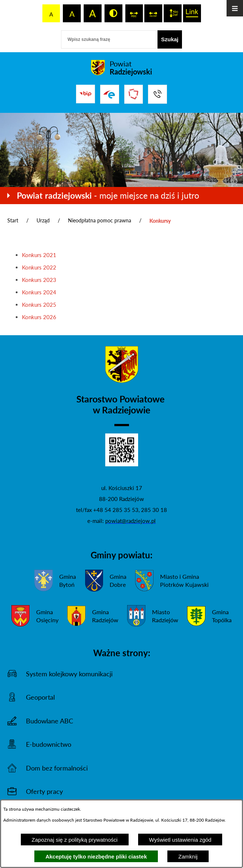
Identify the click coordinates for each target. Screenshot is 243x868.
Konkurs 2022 (39, 267)
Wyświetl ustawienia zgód (180, 840)
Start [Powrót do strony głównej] (13, 220)
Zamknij (188, 856)
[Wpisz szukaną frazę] (109, 39)
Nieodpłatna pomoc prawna (100, 220)
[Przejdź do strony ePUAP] (110, 94)
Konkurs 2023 (39, 280)
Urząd (43, 220)
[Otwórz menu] (235, 8)
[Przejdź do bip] (86, 94)
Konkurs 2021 (39, 255)
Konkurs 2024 (39, 292)
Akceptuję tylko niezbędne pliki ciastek (96, 856)
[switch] (134, 13)
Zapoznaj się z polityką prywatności (75, 840)
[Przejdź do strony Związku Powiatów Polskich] (134, 94)
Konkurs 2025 (39, 305)
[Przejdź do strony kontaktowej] (157, 94)
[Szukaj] (170, 39)
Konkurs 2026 (39, 317)
